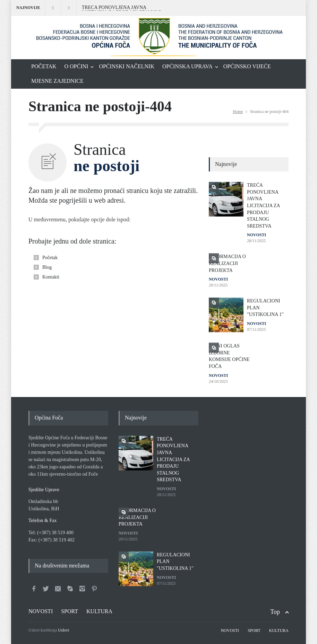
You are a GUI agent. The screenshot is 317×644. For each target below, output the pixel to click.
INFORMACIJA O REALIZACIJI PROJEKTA (227, 263)
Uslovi (63, 630)
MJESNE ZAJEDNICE (57, 81)
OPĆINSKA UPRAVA (187, 66)
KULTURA (99, 611)
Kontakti (51, 277)
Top (275, 612)
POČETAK (44, 66)
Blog (47, 267)
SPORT (70, 611)
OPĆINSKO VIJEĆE (247, 66)
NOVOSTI (256, 235)
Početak (50, 258)
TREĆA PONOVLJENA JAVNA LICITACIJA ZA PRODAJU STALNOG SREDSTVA (122, 8)
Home (238, 112)
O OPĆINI (76, 66)
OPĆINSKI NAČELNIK (127, 66)
